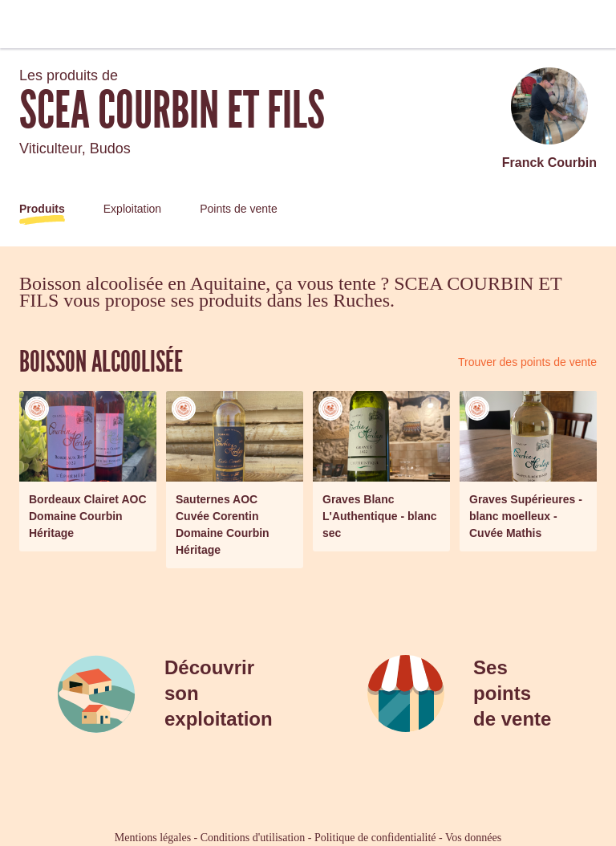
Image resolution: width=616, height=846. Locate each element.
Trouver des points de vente (527, 362)
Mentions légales (153, 838)
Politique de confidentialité (375, 838)
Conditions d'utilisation (253, 838)
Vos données (473, 838)
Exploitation (132, 209)
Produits (42, 209)
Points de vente (239, 209)
